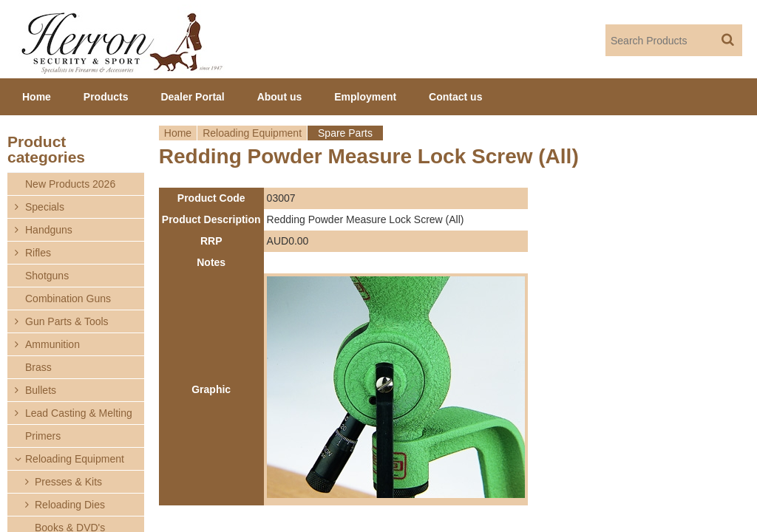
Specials (45, 207)
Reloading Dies (70, 505)
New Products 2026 (70, 184)
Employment (365, 97)
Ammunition (52, 344)
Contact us (455, 97)
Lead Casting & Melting (79, 413)
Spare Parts (345, 133)
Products (106, 97)
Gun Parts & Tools (67, 321)
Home (178, 133)
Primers (43, 436)
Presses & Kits (68, 482)
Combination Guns (68, 299)
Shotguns (47, 276)
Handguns (49, 230)
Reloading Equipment (252, 133)
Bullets (41, 390)
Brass (38, 367)
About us (280, 97)
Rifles (38, 253)
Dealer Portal (192, 97)
